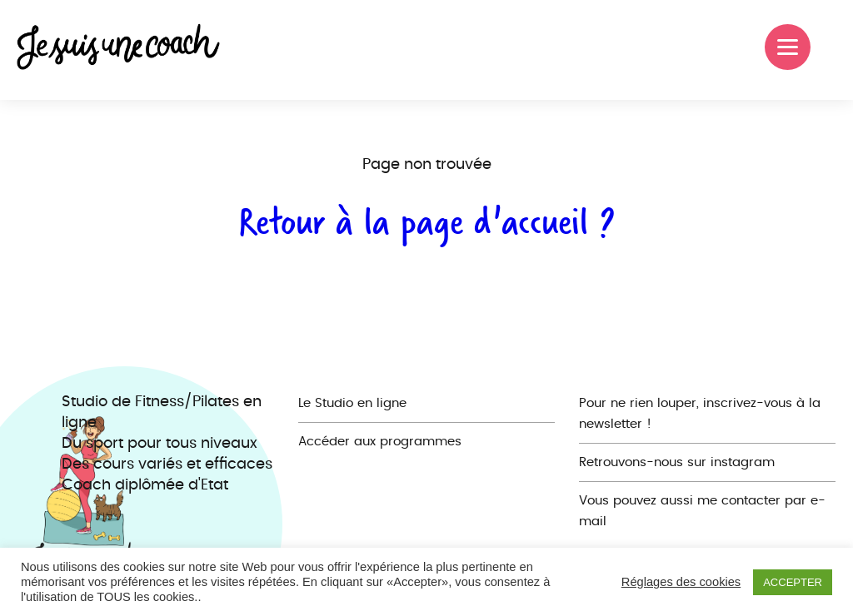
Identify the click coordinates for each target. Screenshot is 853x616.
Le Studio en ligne (352, 403)
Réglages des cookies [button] (681, 582)
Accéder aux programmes (380, 442)
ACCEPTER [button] (793, 582)
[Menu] (788, 47)
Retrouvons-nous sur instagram (677, 462)
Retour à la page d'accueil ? (426, 221)
